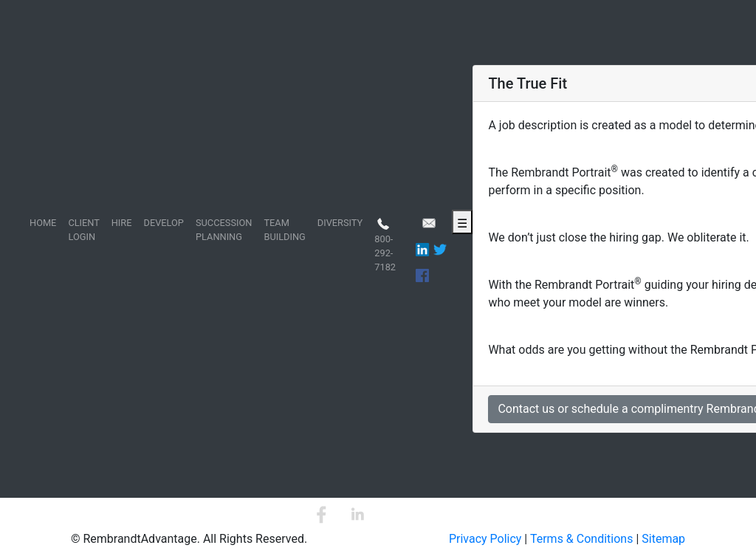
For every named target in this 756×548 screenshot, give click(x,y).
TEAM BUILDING (284, 230)
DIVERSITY (340, 223)
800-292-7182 (385, 244)
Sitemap (663, 539)
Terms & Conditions (582, 539)
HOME (43, 223)
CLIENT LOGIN (83, 230)
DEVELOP (163, 223)
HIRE (122, 223)
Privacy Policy (485, 539)
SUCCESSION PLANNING (224, 230)
